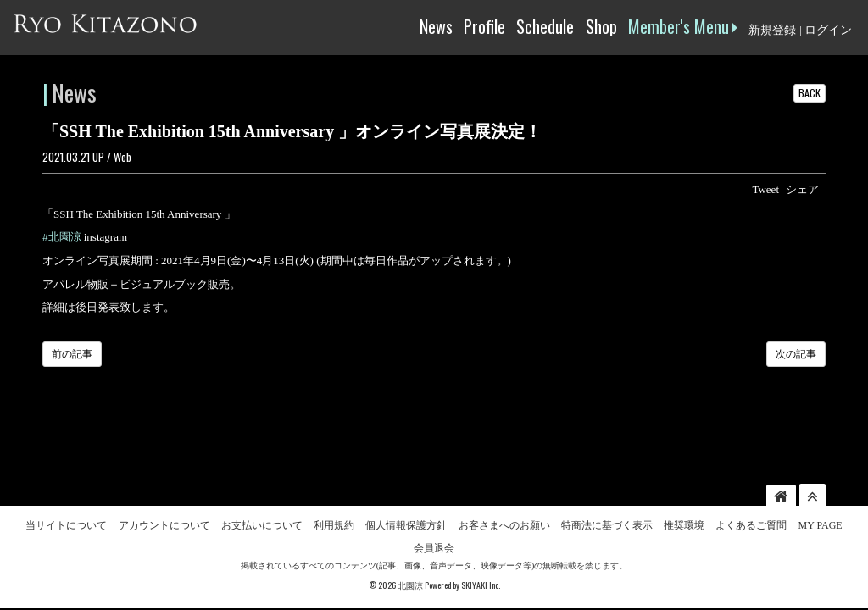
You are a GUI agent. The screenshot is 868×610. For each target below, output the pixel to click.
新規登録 (772, 30)
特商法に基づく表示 (607, 471)
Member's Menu (683, 26)
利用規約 (334, 471)
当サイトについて (66, 471)
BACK (810, 93)
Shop (601, 26)
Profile (484, 26)
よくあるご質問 (751, 471)
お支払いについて (262, 471)
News (436, 26)
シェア (802, 189)
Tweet (765, 189)
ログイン (828, 30)
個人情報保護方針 (406, 471)
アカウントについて (164, 471)
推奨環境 (684, 471)
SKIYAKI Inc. (481, 531)
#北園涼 (62, 237)
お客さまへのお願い (504, 471)
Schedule (545, 26)
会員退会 (434, 494)
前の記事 (72, 354)
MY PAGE (821, 471)
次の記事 (796, 354)
